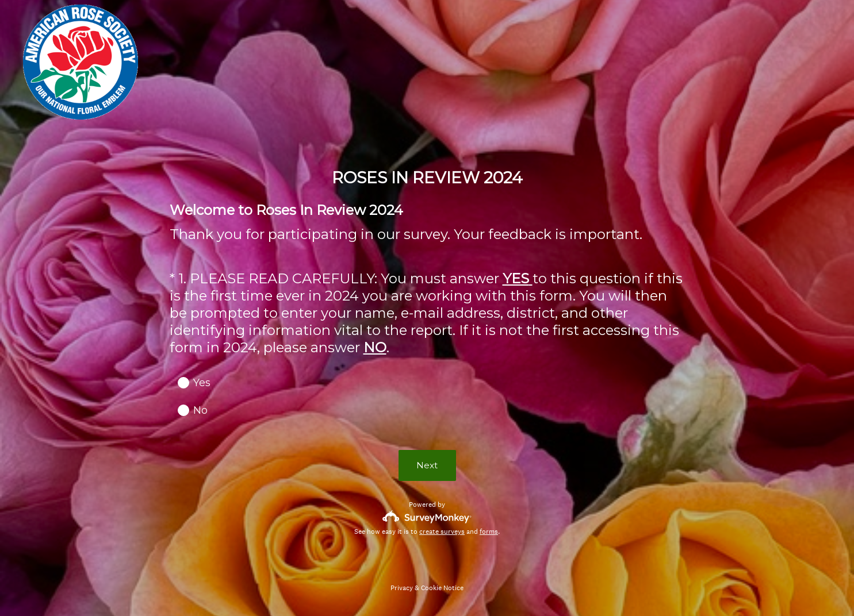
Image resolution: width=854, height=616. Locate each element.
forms (489, 532)
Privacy (402, 588)
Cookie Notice (442, 588)
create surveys (442, 532)
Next (427, 465)
